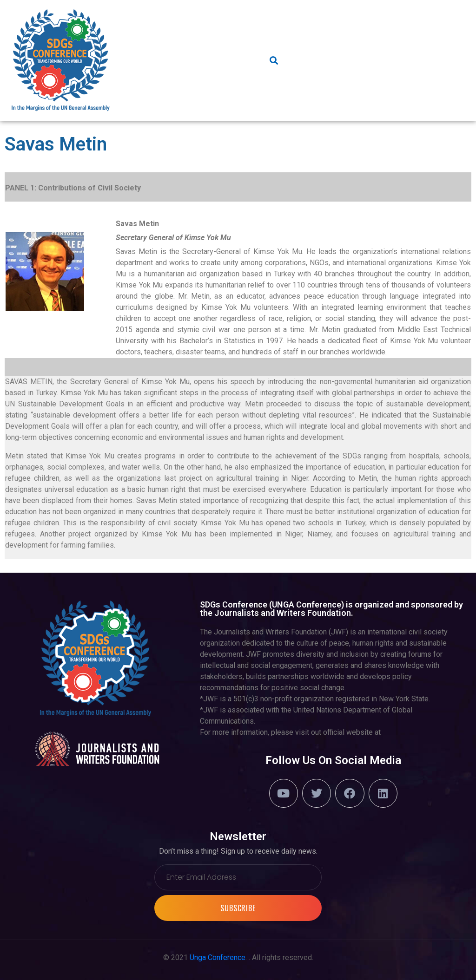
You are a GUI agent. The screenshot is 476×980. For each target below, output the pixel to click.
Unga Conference (218, 957)
